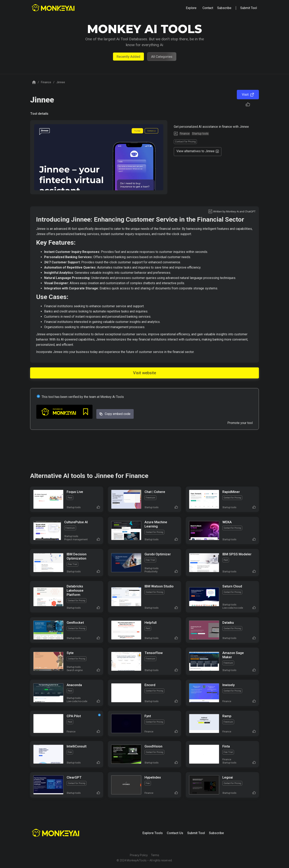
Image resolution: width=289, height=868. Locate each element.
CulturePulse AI (76, 522)
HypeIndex (153, 777)
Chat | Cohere (155, 492)
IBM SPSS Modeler (237, 554)
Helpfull (151, 623)
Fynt (148, 716)
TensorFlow (154, 653)
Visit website (145, 373)
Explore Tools (153, 833)
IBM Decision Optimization (77, 556)
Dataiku (228, 623)
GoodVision (153, 746)
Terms (155, 855)
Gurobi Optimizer (158, 554)
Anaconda (74, 685)
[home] (54, 8)
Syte (70, 653)
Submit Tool (196, 833)
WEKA (227, 522)
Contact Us (175, 833)
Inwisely (228, 685)
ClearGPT (74, 777)
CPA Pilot (74, 716)
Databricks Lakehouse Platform (75, 590)
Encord (150, 685)
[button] (191, 8)
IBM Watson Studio (159, 586)
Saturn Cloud (232, 586)
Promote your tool (240, 423)
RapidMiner (231, 492)
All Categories (162, 57)
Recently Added (128, 57)
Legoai (228, 777)
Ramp (227, 716)
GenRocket (75, 623)
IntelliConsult (77, 746)
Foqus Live (75, 492)
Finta (226, 746)
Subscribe (216, 833)
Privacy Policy (139, 855)
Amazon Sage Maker (233, 655)
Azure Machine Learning (156, 524)
